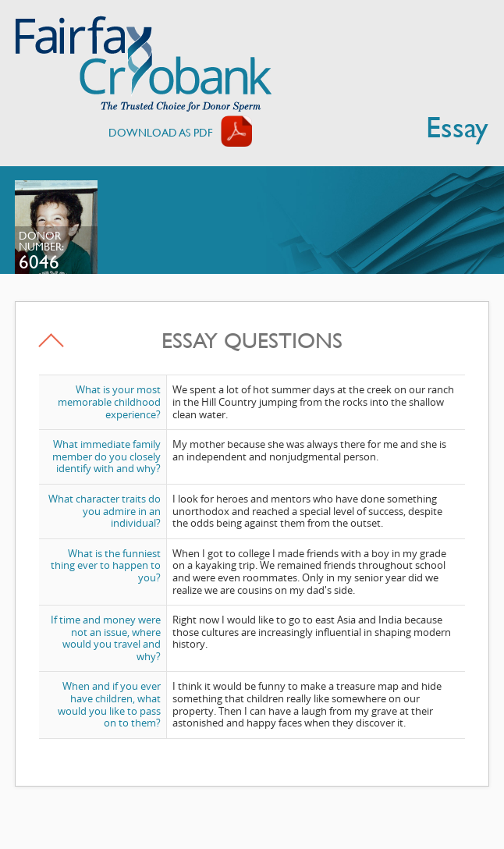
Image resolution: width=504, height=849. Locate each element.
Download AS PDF (161, 132)
